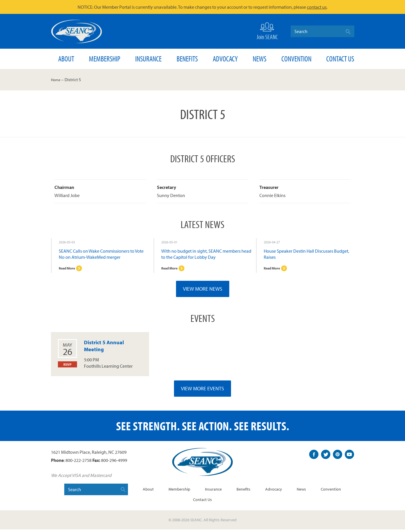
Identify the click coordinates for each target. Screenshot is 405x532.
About (66, 59)
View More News (203, 291)
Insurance (148, 59)
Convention (296, 59)
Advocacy (225, 59)
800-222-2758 (78, 462)
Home (57, 80)
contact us (317, 7)
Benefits (187, 59)
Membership (105, 59)
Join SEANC (267, 31)
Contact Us (340, 59)
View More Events (202, 391)
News (260, 59)
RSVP (67, 367)
